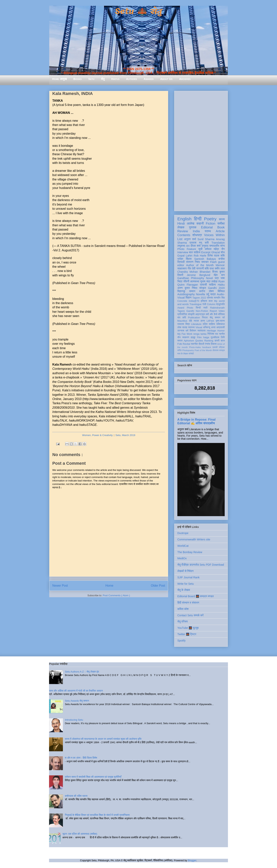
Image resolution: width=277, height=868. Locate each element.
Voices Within (214, 235)
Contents (184, 235)
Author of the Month (200, 265)
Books (77, 79)
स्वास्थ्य (191, 327)
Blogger (192, 860)
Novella (201, 294)
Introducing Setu (74, 720)
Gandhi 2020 (216, 288)
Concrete (182, 301)
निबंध (197, 262)
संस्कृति (191, 314)
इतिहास (204, 301)
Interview (183, 252)
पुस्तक (193, 227)
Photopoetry (188, 350)
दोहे (190, 321)
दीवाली (201, 344)
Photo (190, 308)
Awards (149, 79)
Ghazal (215, 252)
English (184, 219)
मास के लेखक (183, 354)
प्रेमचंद (210, 298)
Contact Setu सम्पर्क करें (190, 615)
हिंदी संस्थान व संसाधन (188, 603)
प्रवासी (203, 285)
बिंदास (189, 259)
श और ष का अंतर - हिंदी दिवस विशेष (81, 758)
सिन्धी (198, 308)
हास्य (203, 321)
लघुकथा (181, 246)
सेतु (103, 79)
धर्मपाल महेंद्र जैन (215, 249)
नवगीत (222, 334)
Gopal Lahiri (185, 256)
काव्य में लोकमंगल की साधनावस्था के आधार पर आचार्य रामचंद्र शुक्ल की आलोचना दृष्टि (103, 739)
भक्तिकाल (220, 324)
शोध (223, 252)
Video (222, 311)
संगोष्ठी (191, 354)
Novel (209, 278)
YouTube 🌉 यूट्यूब (188, 628)
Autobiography (186, 294)
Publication (194, 318)
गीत (189, 268)
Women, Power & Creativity (97, 435)
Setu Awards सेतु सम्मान (77, 701)
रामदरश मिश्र (184, 324)
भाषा (223, 278)
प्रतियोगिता (182, 314)
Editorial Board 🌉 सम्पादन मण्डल (196, 596)
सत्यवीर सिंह (219, 298)
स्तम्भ (208, 231)
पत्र (217, 278)
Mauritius (182, 321)
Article (220, 231)
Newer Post (60, 586)
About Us (166, 79)
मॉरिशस (221, 314)
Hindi (181, 223)
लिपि (223, 337)
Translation (218, 243)
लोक (179, 327)
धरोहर (180, 259)
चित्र (180, 281)
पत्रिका (222, 347)
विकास (214, 344)
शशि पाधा (209, 268)
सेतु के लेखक (184, 590)
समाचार (205, 262)
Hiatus (115, 79)
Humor (221, 331)
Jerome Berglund (198, 275)
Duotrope (183, 533)
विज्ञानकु (181, 291)
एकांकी (215, 347)
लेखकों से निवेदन (185, 571)
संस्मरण (190, 262)
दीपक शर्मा (196, 246)
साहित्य (212, 285)
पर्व (224, 318)
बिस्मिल (221, 291)
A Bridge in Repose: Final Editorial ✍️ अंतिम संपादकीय (196, 421)
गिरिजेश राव (213, 334)
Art (188, 246)
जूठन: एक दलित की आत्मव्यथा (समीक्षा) (80, 834)
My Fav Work (185, 334)
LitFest (210, 321)
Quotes (199, 341)
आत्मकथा (195, 281)
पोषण (211, 291)
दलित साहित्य (209, 324)
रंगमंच (208, 344)
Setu (91, 79)
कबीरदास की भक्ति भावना (76, 796)
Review (183, 231)
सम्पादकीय (214, 246)
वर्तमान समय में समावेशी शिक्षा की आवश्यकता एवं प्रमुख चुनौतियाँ (93, 777)
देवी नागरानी (198, 268)
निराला (205, 318)
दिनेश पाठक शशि (216, 256)
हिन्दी (198, 219)
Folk (180, 344)
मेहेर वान (219, 275)
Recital (186, 344)
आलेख (191, 223)
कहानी (200, 223)
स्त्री (205, 308)
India (196, 231)
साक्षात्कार (182, 268)
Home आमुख (59, 79)
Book (221, 227)
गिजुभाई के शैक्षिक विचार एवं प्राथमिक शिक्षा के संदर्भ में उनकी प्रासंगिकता (97, 815)
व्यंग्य (222, 246)
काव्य (222, 219)
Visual (199, 327)
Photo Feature (187, 249)
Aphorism (189, 341)
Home (109, 586)
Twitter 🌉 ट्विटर (187, 634)
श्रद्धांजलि (220, 304)
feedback (207, 347)
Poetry (210, 219)
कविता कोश (183, 609)
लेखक (181, 227)
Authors (131, 79)
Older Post (158, 586)
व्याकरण (186, 337)
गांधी (204, 304)
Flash (213, 262)
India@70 (194, 301)
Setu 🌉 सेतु (138, 11)
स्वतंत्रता (201, 331)
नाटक (196, 321)
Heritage (212, 331)
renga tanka (200, 334)
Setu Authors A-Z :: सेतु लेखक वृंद (82, 672)
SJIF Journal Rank (188, 577)
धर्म (187, 331)
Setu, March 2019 (125, 435)
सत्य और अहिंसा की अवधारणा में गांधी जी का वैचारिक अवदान (76, 691)
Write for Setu (186, 584)
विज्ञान (189, 298)
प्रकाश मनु (196, 243)
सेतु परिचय (183, 621)
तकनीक (194, 344)
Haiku (221, 285)
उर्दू (208, 294)
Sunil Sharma (206, 239)
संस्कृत (203, 288)
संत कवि (182, 318)
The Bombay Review (190, 552)
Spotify (181, 641)
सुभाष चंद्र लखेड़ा (209, 281)
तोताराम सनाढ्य (219, 350)
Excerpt (206, 252)
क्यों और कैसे (212, 314)
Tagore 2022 (199, 298)
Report (213, 311)
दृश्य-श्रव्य (220, 321)
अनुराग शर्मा (190, 239)
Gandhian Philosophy (191, 278)
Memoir (220, 265)
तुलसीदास (215, 337)
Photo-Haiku (195, 347)
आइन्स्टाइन (200, 314)
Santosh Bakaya (205, 259)
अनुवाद (205, 246)
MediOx (182, 558)
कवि (207, 243)
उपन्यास (181, 331)
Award (181, 308)
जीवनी (186, 281)
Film (199, 337)
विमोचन (193, 331)
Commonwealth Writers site (194, 539)
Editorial (207, 227)
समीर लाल (220, 268)
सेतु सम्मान (215, 318)
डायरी (217, 341)
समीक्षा (221, 223)
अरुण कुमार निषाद (187, 288)
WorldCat (183, 546)
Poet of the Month (203, 350)
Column (211, 304)
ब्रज (223, 341)
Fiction (211, 223)
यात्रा (213, 294)
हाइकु (193, 337)
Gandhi (190, 311)
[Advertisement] (201, 150)
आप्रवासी (221, 327)
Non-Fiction (202, 311)
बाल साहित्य (195, 252)
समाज (180, 341)
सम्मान (192, 291)
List (180, 239)
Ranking (209, 341)
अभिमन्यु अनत (209, 327)
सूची (200, 249)
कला (211, 301)
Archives (185, 79)
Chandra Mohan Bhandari (194, 272)
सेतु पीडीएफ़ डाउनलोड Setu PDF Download (201, 565)
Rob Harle (200, 256)
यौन (179, 337)
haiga (206, 337)
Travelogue (196, 304)
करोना (202, 291)
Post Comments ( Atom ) (116, 595)
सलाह (185, 327)
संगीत (179, 350)
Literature (196, 324)
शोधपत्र (197, 235)
